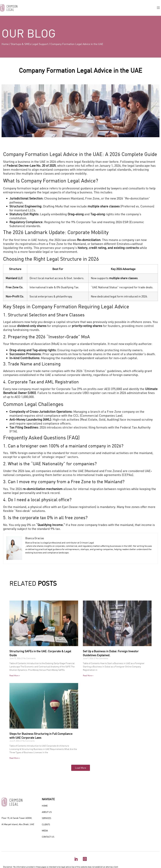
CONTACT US (48, 837)
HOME (45, 806)
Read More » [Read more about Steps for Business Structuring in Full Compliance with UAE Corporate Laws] (15, 758)
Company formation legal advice (26, 188)
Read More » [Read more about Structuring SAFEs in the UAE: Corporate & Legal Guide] (15, 675)
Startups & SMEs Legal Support (30, 44)
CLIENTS (46, 824)
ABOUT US (47, 812)
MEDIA (45, 831)
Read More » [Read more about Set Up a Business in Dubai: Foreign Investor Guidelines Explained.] (88, 675)
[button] (158, 8)
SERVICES (46, 818)
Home (5, 44)
